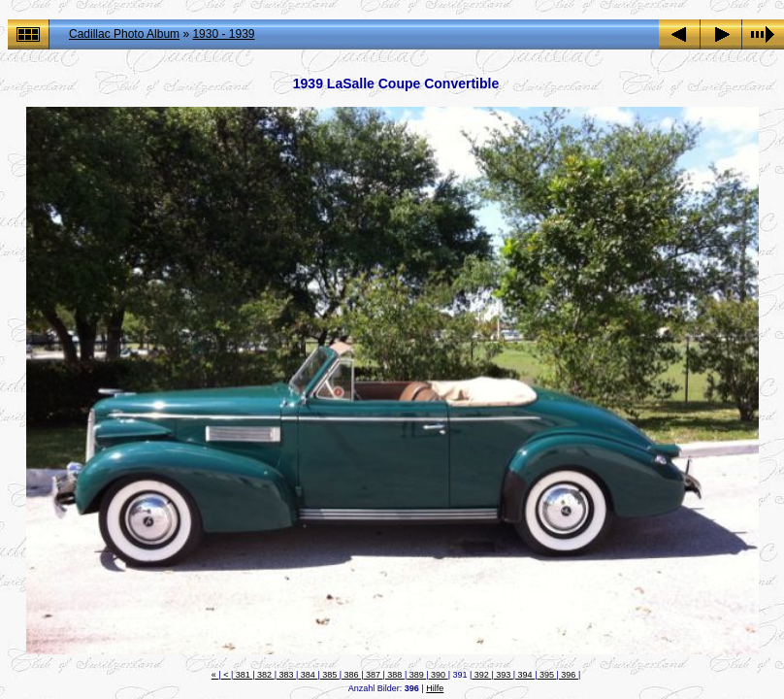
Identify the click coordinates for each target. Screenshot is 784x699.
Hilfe (435, 688)
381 (243, 675)
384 (308, 675)
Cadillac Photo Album (124, 34)
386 (351, 675)
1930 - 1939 (223, 34)
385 (330, 675)
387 (373, 675)
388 (395, 675)
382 (265, 675)
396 (569, 675)
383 (286, 675)
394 (525, 675)
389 (416, 675)
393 (504, 675)
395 (546, 675)
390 (439, 675)
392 (481, 675)
